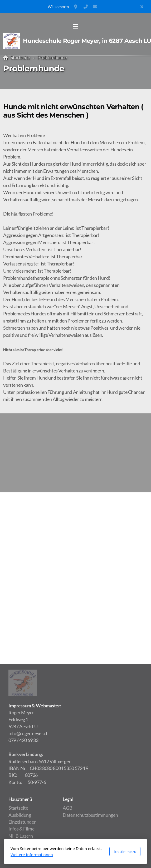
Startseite (20, 57)
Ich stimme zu (125, 852)
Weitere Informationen (32, 855)
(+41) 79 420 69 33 (86, 7)
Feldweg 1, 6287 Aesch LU (76, 7)
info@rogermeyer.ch (95, 7)
